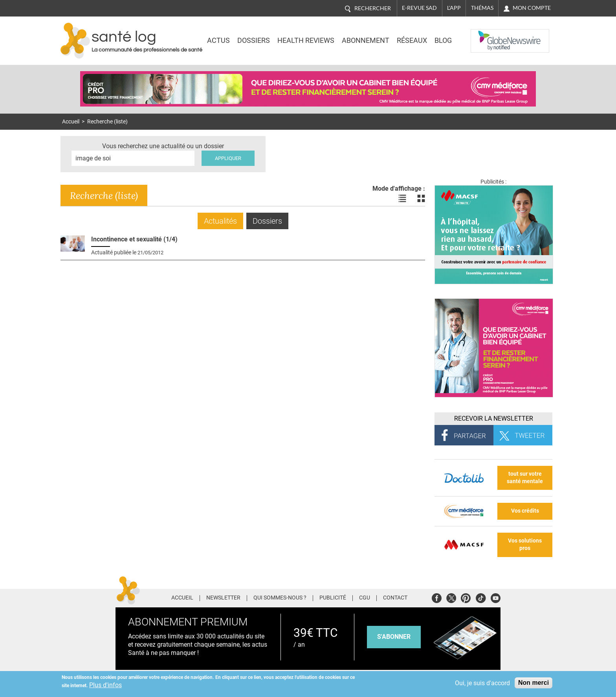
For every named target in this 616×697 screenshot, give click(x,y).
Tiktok (481, 597)
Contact (395, 598)
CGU (365, 598)
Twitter (451, 597)
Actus (218, 40)
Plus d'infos (105, 685)
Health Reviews (306, 40)
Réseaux (412, 40)
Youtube (496, 597)
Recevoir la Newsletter (494, 418)
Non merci (533, 683)
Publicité (333, 598)
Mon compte (532, 8)
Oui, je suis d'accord (482, 683)
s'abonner (394, 637)
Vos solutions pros (525, 544)
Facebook (437, 597)
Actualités (220, 221)
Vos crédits (525, 511)
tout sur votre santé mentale (525, 478)
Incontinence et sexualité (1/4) (134, 239)
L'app (454, 8)
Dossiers (254, 40)
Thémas (482, 8)
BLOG (443, 40)
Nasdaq (486, 35)
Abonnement (366, 40)
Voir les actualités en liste (402, 199)
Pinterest (466, 597)
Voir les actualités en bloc (421, 199)
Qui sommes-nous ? (280, 598)
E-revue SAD (419, 8)
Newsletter (223, 598)
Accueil (71, 122)
